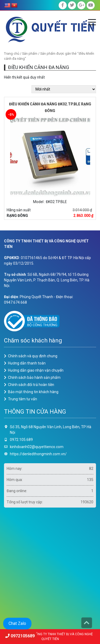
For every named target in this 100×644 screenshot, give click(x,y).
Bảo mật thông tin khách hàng (33, 392)
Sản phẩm (30, 53)
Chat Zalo (17, 623)
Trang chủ (12, 53)
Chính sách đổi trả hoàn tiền (31, 385)
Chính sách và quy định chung (33, 356)
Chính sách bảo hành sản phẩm (34, 377)
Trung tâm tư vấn (23, 399)
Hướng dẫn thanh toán (27, 363)
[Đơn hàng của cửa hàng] (64, 89)
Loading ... (50, 566)
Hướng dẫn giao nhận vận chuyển (36, 370)
